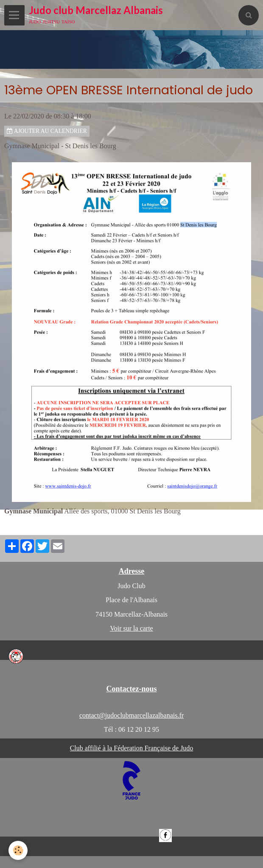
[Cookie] (18, 850)
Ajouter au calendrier (47, 131)
